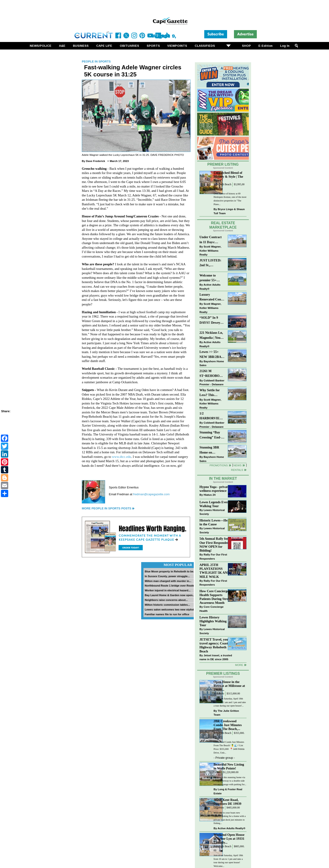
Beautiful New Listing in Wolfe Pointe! (229, 766)
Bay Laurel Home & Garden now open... (170, 595)
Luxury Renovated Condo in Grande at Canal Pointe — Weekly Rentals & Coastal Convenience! (212, 297)
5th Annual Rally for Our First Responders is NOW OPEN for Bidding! (216, 544)
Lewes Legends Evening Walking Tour (216, 504)
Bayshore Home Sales (212, 363)
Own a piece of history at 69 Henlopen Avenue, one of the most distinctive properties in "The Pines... (230, 199)
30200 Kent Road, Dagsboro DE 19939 (227, 802)
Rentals (237, 470)
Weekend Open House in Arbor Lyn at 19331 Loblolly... (229, 839)
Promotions (219, 465)
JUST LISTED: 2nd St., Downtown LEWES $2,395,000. (210, 263)
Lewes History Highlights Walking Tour (213, 621)
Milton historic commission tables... (167, 605)
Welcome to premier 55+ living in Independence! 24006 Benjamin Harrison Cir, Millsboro (211, 278)
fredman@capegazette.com (151, 494)
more (239, 665)
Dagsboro (219, 808)
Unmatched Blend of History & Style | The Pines (228, 177)
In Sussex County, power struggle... (167, 576)
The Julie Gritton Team (226, 713)
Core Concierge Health (211, 609)
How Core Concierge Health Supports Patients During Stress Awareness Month (215, 597)
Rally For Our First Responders (213, 557)
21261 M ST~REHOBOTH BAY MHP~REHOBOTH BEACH (212, 374)
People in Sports (96, 61)
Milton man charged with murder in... (168, 581)
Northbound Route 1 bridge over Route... (170, 585)
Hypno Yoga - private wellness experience (214, 489)
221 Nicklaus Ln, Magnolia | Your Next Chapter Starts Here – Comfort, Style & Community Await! (211, 335)
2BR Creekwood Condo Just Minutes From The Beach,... (228, 725)
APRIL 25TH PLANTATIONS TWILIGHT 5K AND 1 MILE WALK (216, 571)
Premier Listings (223, 674)
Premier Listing (223, 164)
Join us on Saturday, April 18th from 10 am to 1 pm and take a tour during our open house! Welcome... (228, 861)
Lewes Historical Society (212, 512)
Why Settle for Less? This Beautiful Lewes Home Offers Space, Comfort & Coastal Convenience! (212, 393)
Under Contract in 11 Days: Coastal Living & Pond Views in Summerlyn (211, 240)
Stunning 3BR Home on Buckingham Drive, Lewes (209, 450)
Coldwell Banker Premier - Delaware (212, 382)
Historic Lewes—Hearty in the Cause (216, 522)
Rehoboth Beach (223, 184)
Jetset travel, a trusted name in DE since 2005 (216, 657)
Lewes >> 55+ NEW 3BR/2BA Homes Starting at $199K (210, 355)
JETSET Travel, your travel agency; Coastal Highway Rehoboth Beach (215, 645)
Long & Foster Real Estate (228, 791)
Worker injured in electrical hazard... (168, 590)
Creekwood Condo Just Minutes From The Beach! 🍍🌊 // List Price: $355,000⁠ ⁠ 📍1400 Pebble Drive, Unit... (229, 747)
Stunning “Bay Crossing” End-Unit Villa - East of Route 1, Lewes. (211, 435)
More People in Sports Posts (107, 508)
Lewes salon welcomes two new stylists (170, 609)
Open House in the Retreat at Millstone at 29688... (229, 686)
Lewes (217, 772)
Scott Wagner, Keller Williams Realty (210, 250)
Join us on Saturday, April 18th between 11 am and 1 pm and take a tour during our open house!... (230, 702)
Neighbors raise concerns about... (166, 600)
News (237, 465)
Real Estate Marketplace (223, 225)
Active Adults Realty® (210, 287)
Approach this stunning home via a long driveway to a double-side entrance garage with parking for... (230, 781)
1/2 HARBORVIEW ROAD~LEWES (211, 416)
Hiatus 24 (210, 495)
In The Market (223, 478)
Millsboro (219, 694)
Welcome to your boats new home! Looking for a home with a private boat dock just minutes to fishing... (230, 818)
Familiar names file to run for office (167, 614)
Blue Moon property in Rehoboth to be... (170, 571)
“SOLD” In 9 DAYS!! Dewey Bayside (210, 320)
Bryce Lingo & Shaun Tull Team (229, 211)
